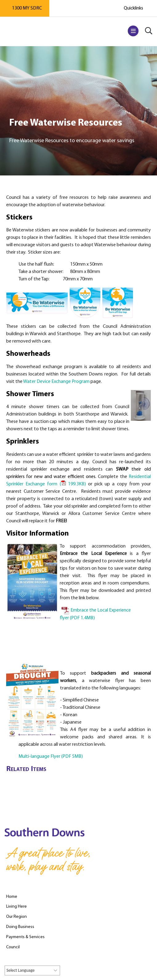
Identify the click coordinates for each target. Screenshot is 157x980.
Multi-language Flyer (51, 757)
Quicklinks (133, 8)
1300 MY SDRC (27, 8)
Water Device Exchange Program (56, 382)
